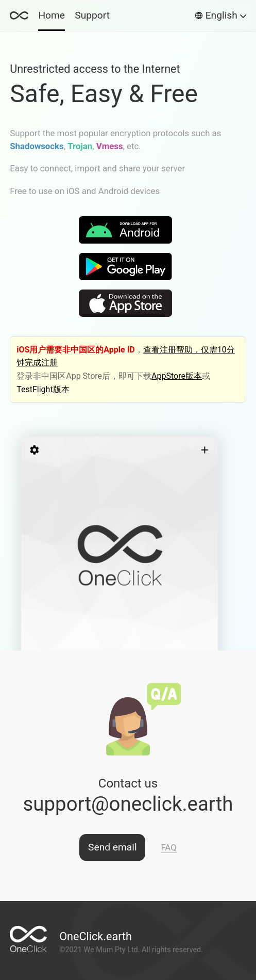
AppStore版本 (177, 376)
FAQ (168, 847)
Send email (113, 847)
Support (92, 15)
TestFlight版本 (43, 389)
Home (52, 15)
